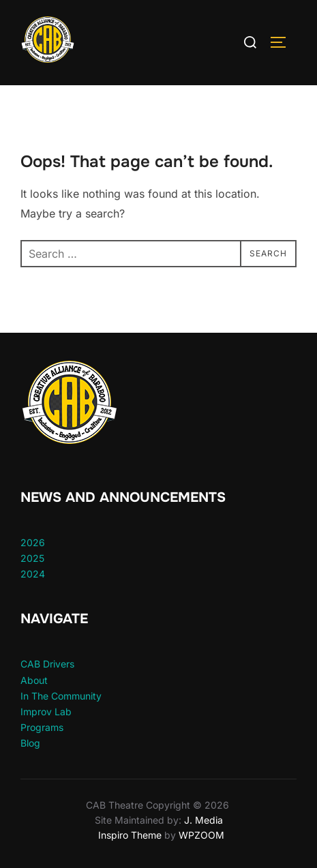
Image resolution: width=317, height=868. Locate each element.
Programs (42, 727)
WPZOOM (201, 835)
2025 (32, 558)
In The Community (61, 696)
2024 (33, 574)
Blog (30, 743)
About (34, 680)
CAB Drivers (47, 664)
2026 (33, 542)
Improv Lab (46, 712)
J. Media (202, 820)
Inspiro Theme (130, 835)
